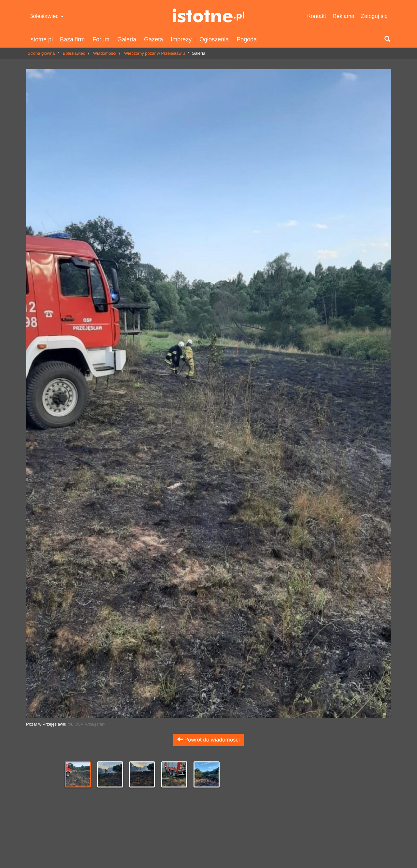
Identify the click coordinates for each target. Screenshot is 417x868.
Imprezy (181, 39)
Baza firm (72, 39)
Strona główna (41, 53)
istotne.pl (209, 15)
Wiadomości (105, 53)
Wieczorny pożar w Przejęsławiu (154, 53)
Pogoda (247, 39)
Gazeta (153, 39)
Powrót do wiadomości (208, 740)
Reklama (344, 16)
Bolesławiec (46, 16)
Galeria (127, 39)
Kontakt (317, 16)
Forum (101, 39)
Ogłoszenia (214, 39)
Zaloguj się (374, 16)
